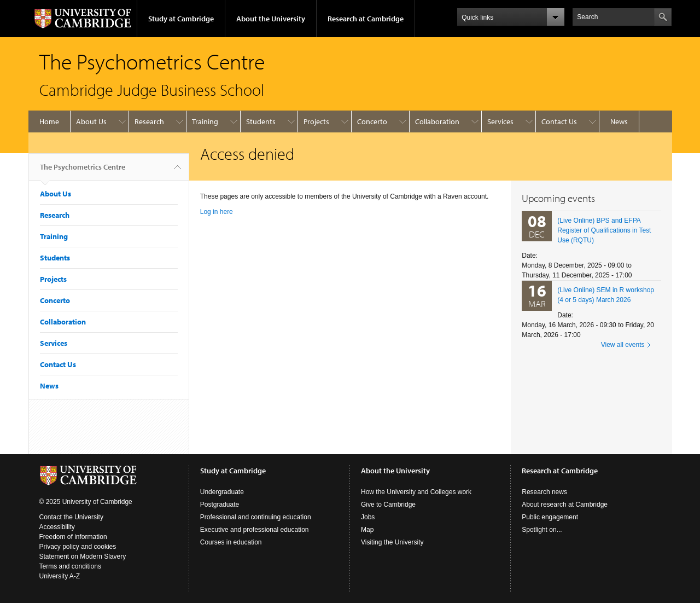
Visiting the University (392, 542)
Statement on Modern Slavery (83, 556)
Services (500, 121)
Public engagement (550, 517)
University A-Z (60, 576)
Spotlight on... (542, 530)
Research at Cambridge (366, 19)
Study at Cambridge (181, 19)
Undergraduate (222, 492)
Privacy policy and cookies (78, 547)
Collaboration (437, 121)
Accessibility (57, 527)
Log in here (217, 212)
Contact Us (559, 121)
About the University (271, 19)
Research (149, 121)
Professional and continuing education (256, 517)
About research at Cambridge (565, 505)
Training (205, 121)
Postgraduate (220, 505)
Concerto (372, 121)
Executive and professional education (255, 530)
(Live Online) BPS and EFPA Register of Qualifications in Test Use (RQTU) (604, 230)
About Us (91, 121)
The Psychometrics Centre (83, 171)
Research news (544, 492)
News (619, 121)
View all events (623, 345)
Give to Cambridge (388, 505)
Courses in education (231, 542)
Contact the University (71, 517)
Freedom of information (73, 537)
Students (261, 121)
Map (367, 530)
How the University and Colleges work (416, 492)
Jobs (368, 517)
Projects (316, 121)
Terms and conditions (70, 566)
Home (49, 121)
